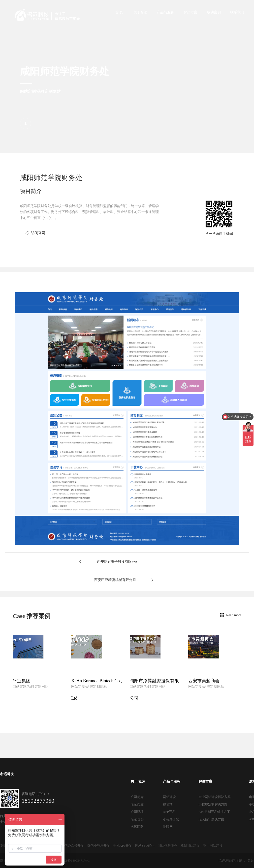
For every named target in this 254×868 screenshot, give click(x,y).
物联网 (168, 827)
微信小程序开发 (99, 846)
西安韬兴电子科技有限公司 (118, 562)
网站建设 (169, 797)
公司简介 (137, 797)
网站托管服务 (167, 846)
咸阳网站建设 (190, 846)
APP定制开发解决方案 (214, 812)
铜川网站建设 (213, 846)
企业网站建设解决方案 (215, 797)
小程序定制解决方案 (213, 804)
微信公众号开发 (73, 846)
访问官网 (38, 233)
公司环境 (137, 812)
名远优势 (137, 819)
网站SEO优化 (145, 846)
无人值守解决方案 (211, 819)
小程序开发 (171, 819)
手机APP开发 (123, 846)
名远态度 (137, 804)
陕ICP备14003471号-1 (75, 860)
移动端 (168, 804)
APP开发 (169, 812)
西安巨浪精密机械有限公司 (115, 580)
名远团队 (137, 827)
